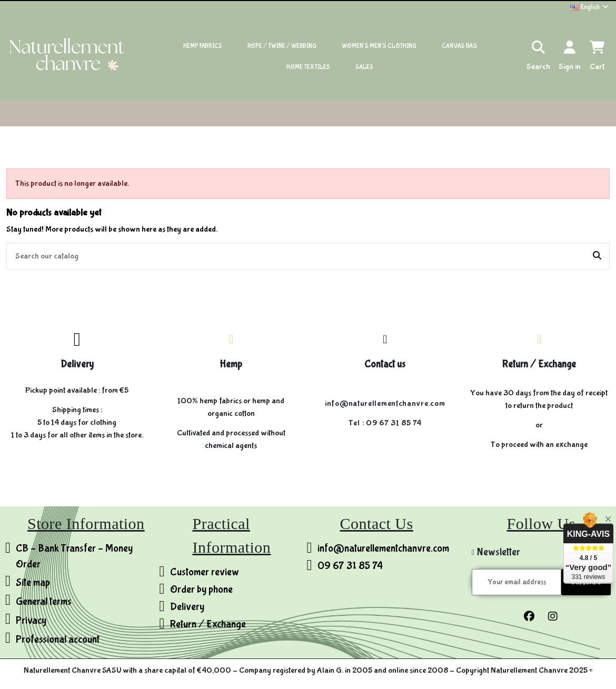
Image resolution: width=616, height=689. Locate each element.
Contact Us (377, 523)
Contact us (385, 364)
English (590, 7)
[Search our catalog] (597, 256)
